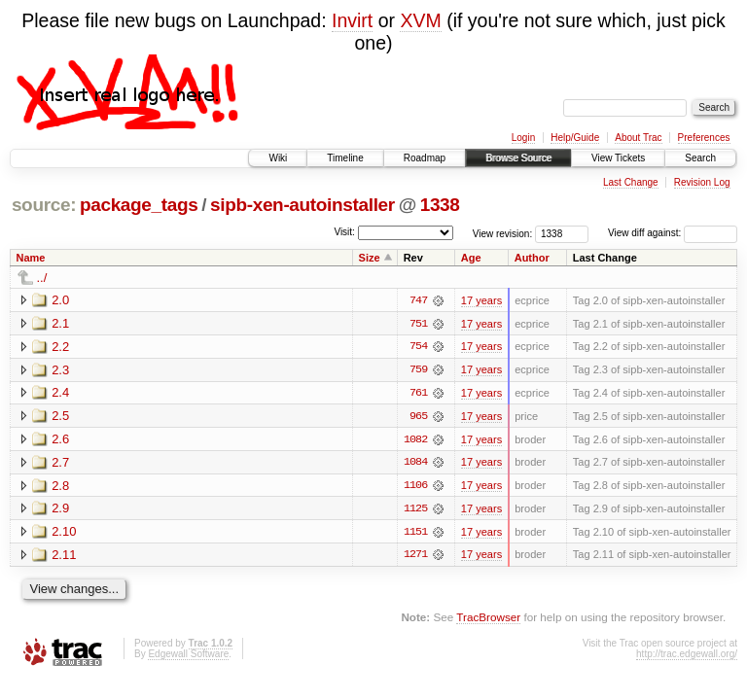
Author (532, 258)
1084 (415, 464)
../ (42, 278)
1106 (415, 487)
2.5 (60, 417)
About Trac (638, 138)
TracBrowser (488, 620)
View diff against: (673, 233)
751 (418, 324)
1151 (415, 534)
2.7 (60, 463)
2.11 (64, 557)
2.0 (60, 300)
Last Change (631, 182)
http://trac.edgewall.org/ (687, 656)
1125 (415, 510)
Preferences (704, 138)
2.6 (60, 440)
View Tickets (618, 158)
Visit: (344, 232)
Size (370, 258)
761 (418, 394)
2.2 (60, 347)
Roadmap (425, 158)
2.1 (60, 323)
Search (700, 158)
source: (44, 205)
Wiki (278, 158)
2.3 (60, 370)
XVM (420, 20)
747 (418, 300)
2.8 (60, 487)
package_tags (139, 205)
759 (418, 370)
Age (471, 258)
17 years (481, 300)
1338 (440, 205)
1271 (415, 557)
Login (523, 138)
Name (31, 258)
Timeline (345, 158)
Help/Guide (575, 138)
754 (418, 347)
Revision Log (702, 182)
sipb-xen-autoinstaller (302, 205)
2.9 (60, 510)
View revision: (503, 233)
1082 (415, 440)
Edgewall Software (188, 656)
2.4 (60, 393)
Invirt (352, 20)
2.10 (64, 533)
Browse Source (518, 158)
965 (418, 417)
